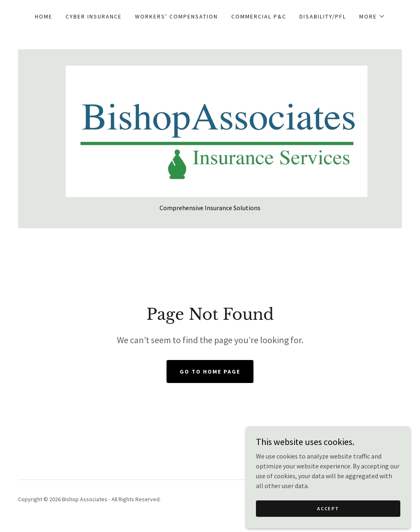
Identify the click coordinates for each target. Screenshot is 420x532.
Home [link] (44, 16)
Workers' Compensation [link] (176, 16)
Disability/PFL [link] (323, 16)
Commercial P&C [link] (259, 16)
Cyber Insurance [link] (94, 16)
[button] (372, 16)
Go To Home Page (210, 371)
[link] (210, 131)
